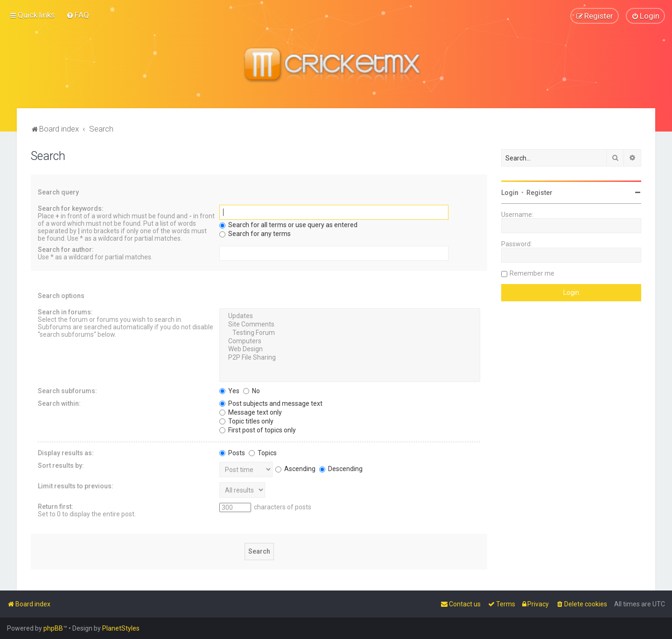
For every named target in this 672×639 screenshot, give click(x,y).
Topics (263, 452)
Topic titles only (246, 421)
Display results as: (66, 452)
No (252, 390)
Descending (341, 468)
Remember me (532, 273)
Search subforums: (67, 390)
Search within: (59, 403)
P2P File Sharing (350, 358)
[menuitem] (78, 15)
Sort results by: (61, 465)
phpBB (53, 628)
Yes (229, 390)
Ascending (295, 468)
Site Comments (350, 325)
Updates (350, 316)
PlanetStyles (121, 628)
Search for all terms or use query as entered (288, 225)
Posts (232, 452)
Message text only (251, 412)
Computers (350, 341)
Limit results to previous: (76, 486)
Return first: (56, 506)
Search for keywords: (71, 208)
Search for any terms (255, 234)
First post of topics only (258, 430)
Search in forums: (65, 312)
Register (539, 193)
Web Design (350, 349)
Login (510, 193)
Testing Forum (350, 333)
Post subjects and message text (271, 403)
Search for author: (66, 250)
